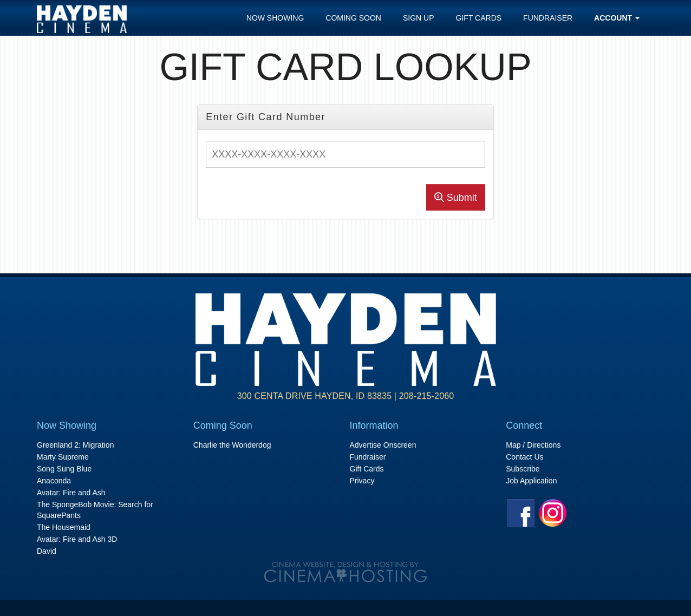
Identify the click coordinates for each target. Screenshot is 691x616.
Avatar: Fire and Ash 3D (77, 539)
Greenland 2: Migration (75, 445)
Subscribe (523, 469)
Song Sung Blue (64, 469)
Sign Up (419, 18)
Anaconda (54, 481)
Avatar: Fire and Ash (71, 493)
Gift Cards (479, 18)
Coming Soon (353, 18)
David (47, 551)
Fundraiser (548, 18)
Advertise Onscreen (383, 445)
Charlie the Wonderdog (232, 445)
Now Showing (275, 18)
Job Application (531, 481)
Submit (456, 198)
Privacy (362, 481)
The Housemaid (64, 527)
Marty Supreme (63, 457)
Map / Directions (533, 445)
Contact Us (524, 457)
